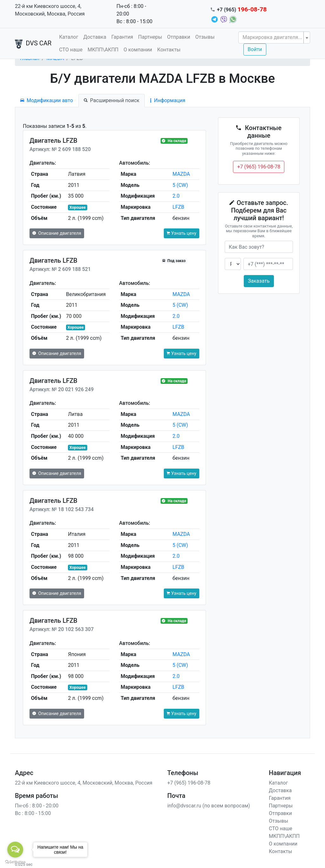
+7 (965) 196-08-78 (259, 167)
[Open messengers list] (15, 850)
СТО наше (71, 50)
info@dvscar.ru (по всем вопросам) (209, 806)
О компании (138, 50)
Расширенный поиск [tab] (112, 100)
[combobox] (274, 37)
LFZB (179, 207)
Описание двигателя (57, 233)
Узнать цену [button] (182, 233)
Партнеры (150, 37)
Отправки (179, 37)
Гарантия (122, 37)
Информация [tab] (168, 100)
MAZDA (181, 174)
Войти (255, 49)
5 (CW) (180, 185)
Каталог (69, 37)
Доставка (95, 37)
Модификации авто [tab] (47, 100)
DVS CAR (33, 44)
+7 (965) (242, 10)
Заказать (259, 281)
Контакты (169, 50)
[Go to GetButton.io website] (15, 862)
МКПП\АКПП (103, 50)
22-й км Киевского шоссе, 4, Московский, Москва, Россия (50, 10)
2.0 (176, 196)
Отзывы (205, 37)
